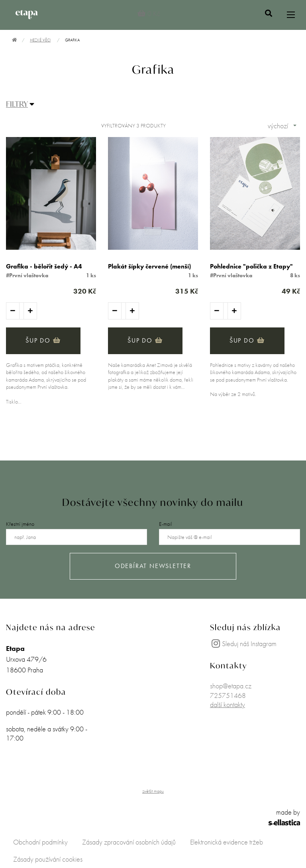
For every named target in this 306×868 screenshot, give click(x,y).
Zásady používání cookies (48, 859)
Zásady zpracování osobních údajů (129, 842)
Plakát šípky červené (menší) (149, 266)
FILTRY (17, 104)
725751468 (228, 695)
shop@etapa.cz (231, 686)
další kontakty (228, 704)
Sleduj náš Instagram (243, 644)
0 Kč (148, 13)
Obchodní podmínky (40, 842)
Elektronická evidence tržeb (227, 842)
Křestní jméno (20, 524)
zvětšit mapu (153, 791)
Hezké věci (40, 40)
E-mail (166, 524)
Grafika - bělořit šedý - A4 (44, 266)
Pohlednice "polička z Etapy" (251, 266)
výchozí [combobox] (278, 126)
